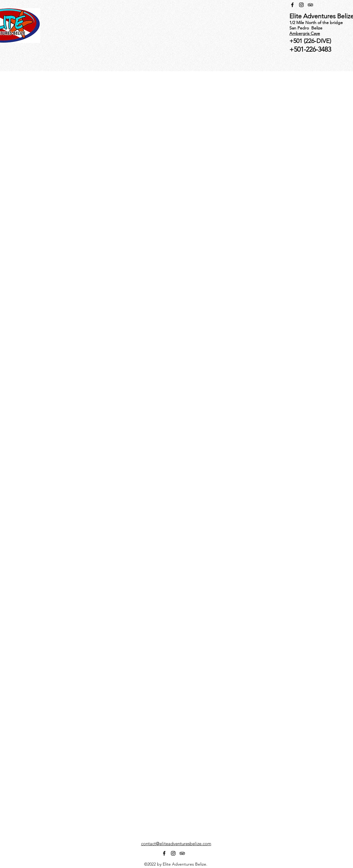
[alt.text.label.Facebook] (292, 5)
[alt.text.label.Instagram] (301, 5)
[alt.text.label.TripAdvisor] (310, 5)
